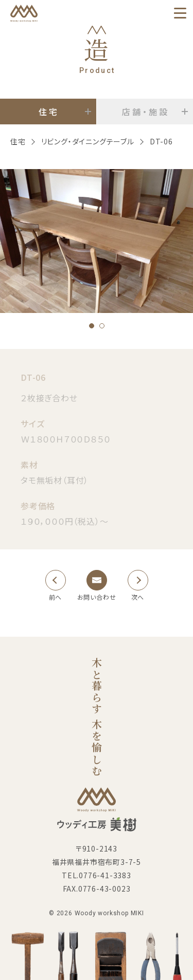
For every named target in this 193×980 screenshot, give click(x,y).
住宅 (18, 141)
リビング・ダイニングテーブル (88, 141)
